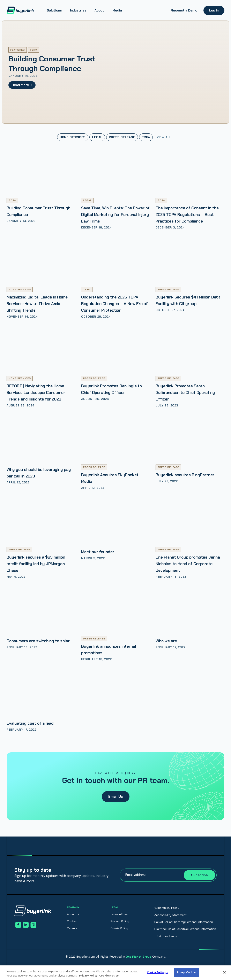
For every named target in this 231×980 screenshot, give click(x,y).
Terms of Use (119, 914)
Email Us (116, 796)
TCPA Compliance (166, 936)
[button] (54, 10)
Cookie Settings (157, 972)
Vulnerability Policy (167, 908)
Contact (72, 921)
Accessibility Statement (170, 915)
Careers (72, 928)
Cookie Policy (119, 928)
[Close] (224, 972)
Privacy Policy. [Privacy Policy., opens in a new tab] (89, 975)
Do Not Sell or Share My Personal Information (184, 922)
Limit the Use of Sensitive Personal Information (185, 929)
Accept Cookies (187, 972)
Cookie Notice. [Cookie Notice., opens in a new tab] (109, 975)
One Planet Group (139, 957)
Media (117, 10)
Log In (214, 10)
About (99, 10)
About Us (73, 914)
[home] (20, 10)
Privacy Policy (120, 921)
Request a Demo (184, 10)
